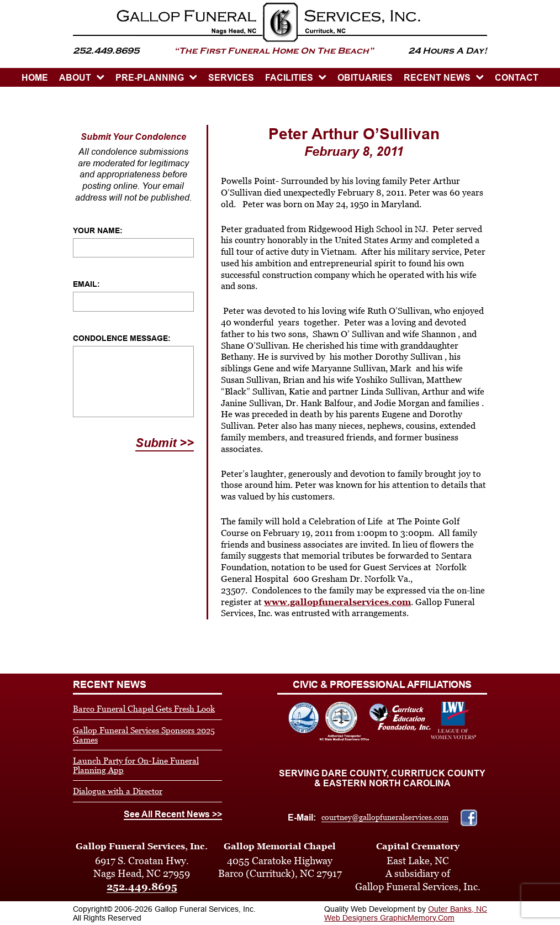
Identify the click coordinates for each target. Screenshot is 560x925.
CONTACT (517, 78)
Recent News (437, 78)
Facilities (289, 78)
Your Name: (98, 230)
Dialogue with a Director (118, 791)
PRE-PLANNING (150, 78)
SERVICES (231, 78)
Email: (86, 284)
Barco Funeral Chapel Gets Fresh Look (144, 709)
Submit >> (165, 443)
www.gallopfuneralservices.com (337, 602)
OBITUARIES (365, 78)
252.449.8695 (142, 887)
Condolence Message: (122, 338)
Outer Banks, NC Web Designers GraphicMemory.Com (406, 913)
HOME (35, 78)
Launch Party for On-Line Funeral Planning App (136, 765)
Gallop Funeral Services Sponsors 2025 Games (144, 735)
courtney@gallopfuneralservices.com (385, 817)
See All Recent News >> (173, 814)
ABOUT (75, 78)
